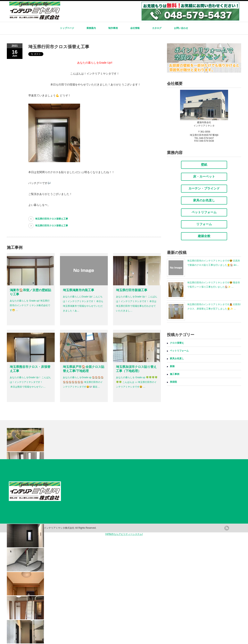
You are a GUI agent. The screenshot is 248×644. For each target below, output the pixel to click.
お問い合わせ (181, 28)
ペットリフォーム (179, 351)
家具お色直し (177, 358)
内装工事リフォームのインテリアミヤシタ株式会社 (47, 528)
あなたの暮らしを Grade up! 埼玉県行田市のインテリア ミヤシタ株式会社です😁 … (30, 305)
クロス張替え (177, 343)
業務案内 (91, 28)
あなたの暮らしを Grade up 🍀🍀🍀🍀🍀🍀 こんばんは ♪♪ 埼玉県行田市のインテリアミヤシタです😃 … (137, 382)
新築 (172, 366)
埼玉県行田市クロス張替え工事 (52, 219)
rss (227, 528)
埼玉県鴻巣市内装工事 (79, 290)
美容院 (173, 382)
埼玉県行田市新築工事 (132, 290)
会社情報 (135, 28)
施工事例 (175, 374)
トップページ (67, 28)
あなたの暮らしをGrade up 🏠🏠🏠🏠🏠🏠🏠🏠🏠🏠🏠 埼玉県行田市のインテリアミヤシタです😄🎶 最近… (83, 382)
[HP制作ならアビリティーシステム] (124, 534)
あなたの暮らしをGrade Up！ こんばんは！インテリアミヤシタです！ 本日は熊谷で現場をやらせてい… (30, 382)
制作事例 (113, 28)
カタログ (157, 28)
